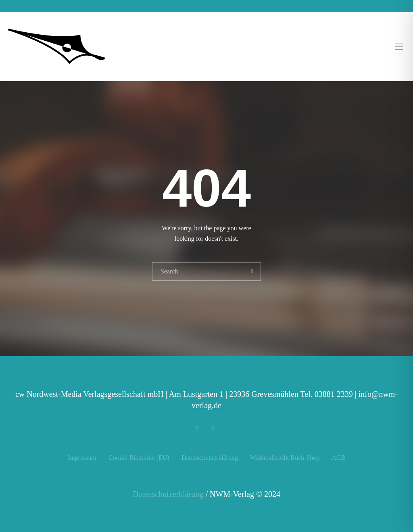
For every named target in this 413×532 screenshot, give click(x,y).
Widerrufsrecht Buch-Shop (285, 458)
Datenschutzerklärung (210, 458)
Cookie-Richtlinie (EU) (139, 458)
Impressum (82, 458)
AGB (338, 458)
